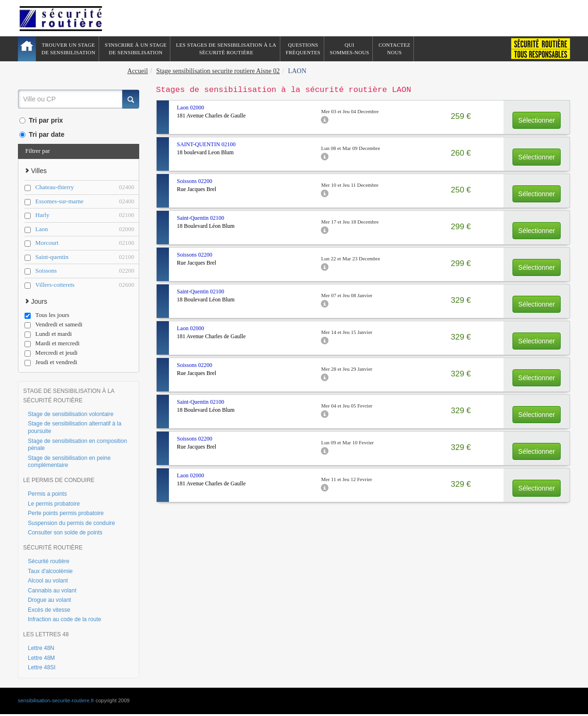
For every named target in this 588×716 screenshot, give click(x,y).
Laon (85, 229)
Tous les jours (47, 315)
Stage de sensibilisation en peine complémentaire (69, 462)
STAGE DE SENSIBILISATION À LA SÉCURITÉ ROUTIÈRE (69, 396)
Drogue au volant (49, 600)
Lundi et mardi (48, 334)
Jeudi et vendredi (51, 362)
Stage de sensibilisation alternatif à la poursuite (75, 427)
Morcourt (85, 243)
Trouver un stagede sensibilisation (68, 49)
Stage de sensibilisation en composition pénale (77, 445)
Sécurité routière (49, 561)
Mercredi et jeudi (51, 353)
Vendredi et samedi (54, 325)
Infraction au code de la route (64, 619)
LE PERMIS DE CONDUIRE (59, 480)
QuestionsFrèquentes (303, 49)
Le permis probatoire (54, 504)
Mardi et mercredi (52, 343)
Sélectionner (537, 120)
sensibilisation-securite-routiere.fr (56, 700)
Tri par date (42, 134)
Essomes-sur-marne (85, 202)
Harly (85, 215)
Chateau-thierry (85, 187)
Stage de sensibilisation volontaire (71, 414)
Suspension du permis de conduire (71, 523)
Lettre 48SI (42, 667)
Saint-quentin (85, 257)
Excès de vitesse (49, 610)
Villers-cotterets (85, 285)
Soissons (85, 271)
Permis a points (47, 494)
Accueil (138, 71)
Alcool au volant (48, 581)
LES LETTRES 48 (46, 634)
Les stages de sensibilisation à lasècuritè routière (226, 49)
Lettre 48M (41, 658)
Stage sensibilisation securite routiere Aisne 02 (218, 71)
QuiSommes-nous (349, 49)
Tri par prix (41, 120)
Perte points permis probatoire (66, 513)
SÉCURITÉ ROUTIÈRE (53, 548)
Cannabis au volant (52, 591)
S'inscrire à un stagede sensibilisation (136, 49)
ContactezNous (394, 49)
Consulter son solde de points (65, 533)
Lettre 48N (41, 648)
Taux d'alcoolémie (50, 571)
